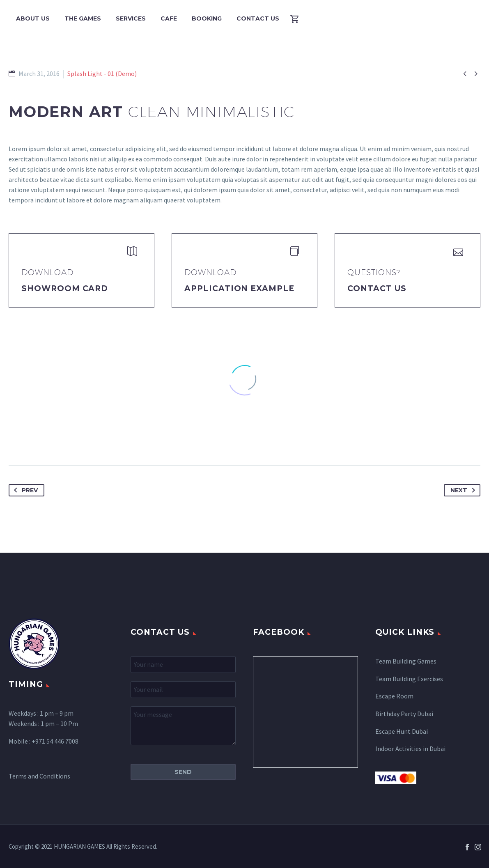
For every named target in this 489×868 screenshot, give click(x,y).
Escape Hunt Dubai (402, 731)
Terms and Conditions (39, 776)
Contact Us (258, 18)
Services (131, 18)
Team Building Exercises (409, 679)
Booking (207, 18)
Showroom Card (65, 288)
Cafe (169, 18)
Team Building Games (406, 661)
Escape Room (394, 696)
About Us (33, 18)
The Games (83, 18)
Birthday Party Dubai (404, 714)
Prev (24, 490)
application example (239, 288)
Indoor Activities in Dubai (410, 749)
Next (464, 490)
